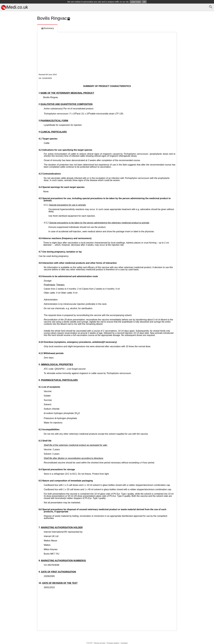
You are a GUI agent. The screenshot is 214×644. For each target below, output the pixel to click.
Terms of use (100, 643)
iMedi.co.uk (15, 7)
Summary (47, 28)
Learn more (136, 2)
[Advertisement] (18, 138)
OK (144, 2)
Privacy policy (113, 643)
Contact (124, 643)
